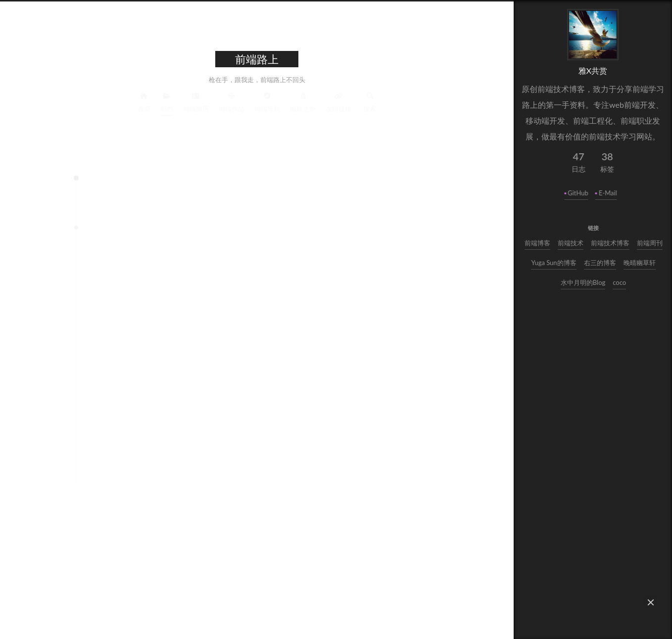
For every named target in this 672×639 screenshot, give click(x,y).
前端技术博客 (611, 243)
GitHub (579, 193)
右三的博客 (601, 263)
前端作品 (232, 101)
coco (621, 282)
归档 (167, 101)
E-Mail (609, 193)
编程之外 (303, 101)
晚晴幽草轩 (641, 263)
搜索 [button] (370, 101)
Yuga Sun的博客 (555, 263)
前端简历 (196, 101)
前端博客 (538, 243)
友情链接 (338, 101)
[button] (651, 602)
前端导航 (267, 101)
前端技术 (572, 243)
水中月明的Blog (584, 282)
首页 (144, 101)
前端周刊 (651, 243)
